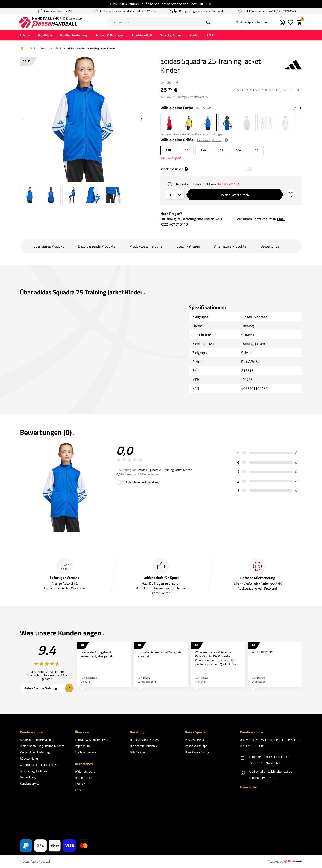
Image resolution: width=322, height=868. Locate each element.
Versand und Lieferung (35, 753)
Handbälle (45, 36)
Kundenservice (30, 784)
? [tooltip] (186, 170)
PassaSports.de (195, 740)
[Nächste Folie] (299, 109)
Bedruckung (28, 778)
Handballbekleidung (74, 36)
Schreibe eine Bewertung (143, 483)
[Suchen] (208, 23)
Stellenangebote (86, 753)
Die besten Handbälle (144, 747)
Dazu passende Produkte (97, 247)
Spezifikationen (188, 247)
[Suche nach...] (160, 23)
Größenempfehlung (210, 141)
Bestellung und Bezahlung (37, 740)
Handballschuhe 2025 (144, 740)
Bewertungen (271, 247)
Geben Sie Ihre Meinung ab (43, 689)
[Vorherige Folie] (291, 109)
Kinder (194, 36)
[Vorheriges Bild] (24, 120)
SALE (210, 36)
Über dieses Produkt (49, 247)
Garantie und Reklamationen (39, 765)
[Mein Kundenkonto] (281, 23)
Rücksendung (29, 759)
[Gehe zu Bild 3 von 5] (72, 196)
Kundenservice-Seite (263, 778)
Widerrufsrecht (85, 772)
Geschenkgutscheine (34, 772)
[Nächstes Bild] (142, 120)
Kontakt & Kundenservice (92, 740)
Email (281, 220)
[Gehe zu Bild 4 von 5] (93, 196)
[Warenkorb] (298, 23)
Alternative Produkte (230, 247)
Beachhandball (142, 36)
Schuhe (25, 36)
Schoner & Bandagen (110, 36)
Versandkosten (198, 97)
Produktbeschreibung (146, 247)
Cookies (80, 784)
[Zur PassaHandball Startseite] (62, 23)
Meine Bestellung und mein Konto (42, 747)
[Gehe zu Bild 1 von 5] (30, 196)
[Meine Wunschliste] (290, 23)
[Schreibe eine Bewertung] (120, 483)
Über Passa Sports (197, 753)
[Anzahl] (175, 195)
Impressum (82, 747)
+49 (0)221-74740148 (264, 764)
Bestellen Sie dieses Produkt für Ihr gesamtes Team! (268, 90)
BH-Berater (138, 753)
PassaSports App (196, 747)
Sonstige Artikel (171, 36)
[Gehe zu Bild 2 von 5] (51, 196)
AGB (78, 791)
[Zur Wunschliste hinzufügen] (291, 195)
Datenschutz (83, 778)
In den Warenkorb (235, 195)
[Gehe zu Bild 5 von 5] (114, 196)
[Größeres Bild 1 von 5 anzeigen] (83, 120)
